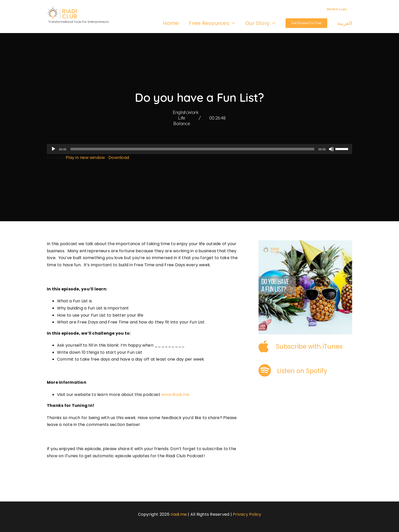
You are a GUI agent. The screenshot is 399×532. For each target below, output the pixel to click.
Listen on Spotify (302, 371)
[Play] (53, 149)
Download (119, 158)
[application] (199, 149)
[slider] (193, 149)
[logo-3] (80, 8)
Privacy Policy (247, 514)
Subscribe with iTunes (309, 346)
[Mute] (331, 149)
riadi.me (179, 514)
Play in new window (85, 158)
